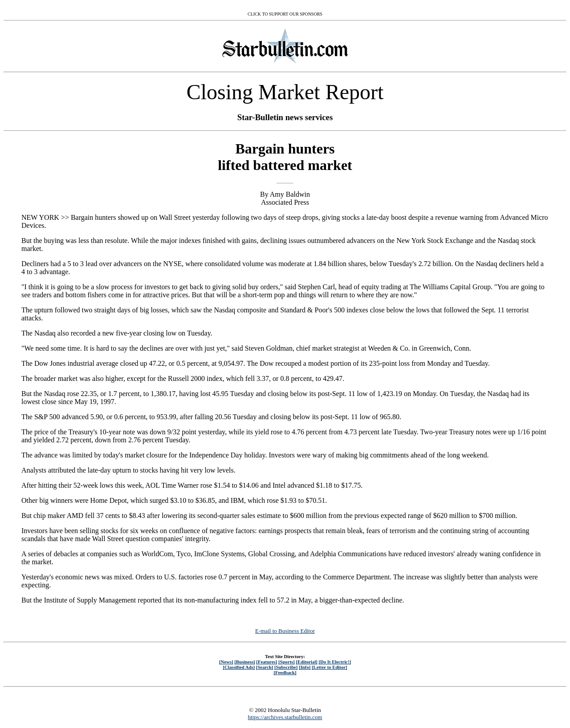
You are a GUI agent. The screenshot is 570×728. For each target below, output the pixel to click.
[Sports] (287, 662)
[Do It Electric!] (335, 662)
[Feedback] (285, 672)
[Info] (305, 667)
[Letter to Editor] (330, 667)
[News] (226, 662)
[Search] (265, 667)
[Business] (244, 662)
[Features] (267, 662)
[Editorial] (306, 662)
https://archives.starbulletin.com (285, 717)
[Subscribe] (286, 667)
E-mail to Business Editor (285, 631)
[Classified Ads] (239, 667)
